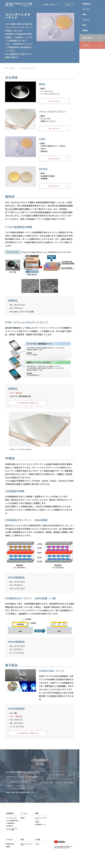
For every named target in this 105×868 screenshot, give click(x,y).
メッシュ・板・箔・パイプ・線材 (12, 840)
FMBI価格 (45, 4)
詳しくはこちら (54, 102)
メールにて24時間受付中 (54, 787)
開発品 (8, 857)
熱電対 (23, 829)
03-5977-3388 (47, 796)
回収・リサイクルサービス (27, 855)
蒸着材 (37, 833)
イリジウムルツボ (11, 829)
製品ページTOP (10, 68)
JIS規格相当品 (10, 834)
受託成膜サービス (40, 835)
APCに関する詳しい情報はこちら (28, 411)
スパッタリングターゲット (27, 68)
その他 (37, 855)
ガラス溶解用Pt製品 (12, 831)
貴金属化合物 (10, 855)
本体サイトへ (55, 4)
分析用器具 (9, 837)
